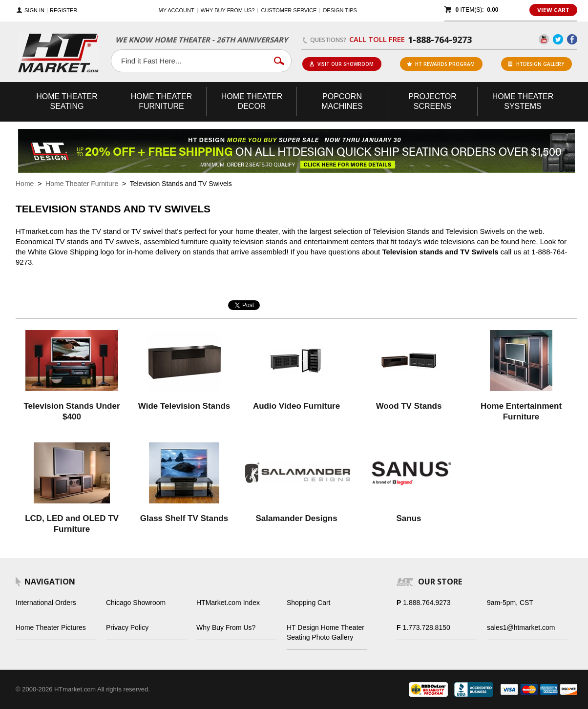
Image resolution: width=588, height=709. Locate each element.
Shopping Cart (309, 603)
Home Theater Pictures (51, 627)
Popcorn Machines (342, 101)
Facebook (572, 39)
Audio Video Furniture (296, 406)
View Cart (553, 10)
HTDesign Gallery (536, 64)
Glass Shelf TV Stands (184, 518)
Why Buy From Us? (226, 627)
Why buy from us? (228, 10)
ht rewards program (441, 64)
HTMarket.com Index (228, 603)
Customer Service (289, 10)
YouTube (544, 39)
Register (63, 10)
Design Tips (340, 10)
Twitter (558, 39)
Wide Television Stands (184, 406)
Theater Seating (67, 101)
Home (25, 184)
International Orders (46, 603)
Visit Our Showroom (341, 64)
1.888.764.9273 (427, 603)
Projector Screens (432, 101)
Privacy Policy (127, 627)
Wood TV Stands (409, 406)
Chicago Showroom (136, 603)
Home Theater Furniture (82, 184)
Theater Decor (252, 101)
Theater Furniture (162, 101)
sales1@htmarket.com (521, 627)
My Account (177, 10)
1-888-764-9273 (440, 40)
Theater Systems (523, 101)
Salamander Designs (296, 518)
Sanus (409, 518)
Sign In (34, 10)
